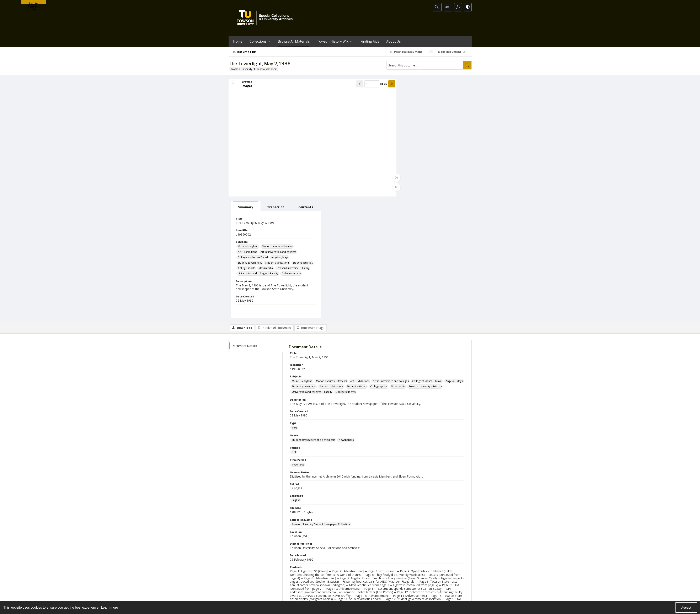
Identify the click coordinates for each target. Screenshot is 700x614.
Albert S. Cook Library (327, 596)
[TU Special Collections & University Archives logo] (266, 18)
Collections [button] (260, 41)
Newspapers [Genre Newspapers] (346, 319)
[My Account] (457, 7)
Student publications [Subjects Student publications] (439, 142)
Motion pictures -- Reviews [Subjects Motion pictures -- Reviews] (439, 125)
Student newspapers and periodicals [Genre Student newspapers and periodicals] (314, 319)
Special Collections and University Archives (420, 596)
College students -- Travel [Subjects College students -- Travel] (415, 136)
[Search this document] (425, 65)
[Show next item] (386, 84)
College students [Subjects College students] (454, 158)
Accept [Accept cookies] (686, 608)
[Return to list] (247, 52)
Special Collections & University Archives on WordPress (387, 579)
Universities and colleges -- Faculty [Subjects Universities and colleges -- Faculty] (420, 158)
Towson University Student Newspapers (254, 69)
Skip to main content (33, 3)
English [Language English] (296, 379)
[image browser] (244, 84)
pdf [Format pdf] (294, 331)
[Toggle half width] (391, 187)
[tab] (406, 85)
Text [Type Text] (294, 306)
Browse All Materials (294, 41)
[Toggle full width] (391, 178)
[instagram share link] (358, 571)
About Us (394, 41)
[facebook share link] (367, 571)
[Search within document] (467, 65)
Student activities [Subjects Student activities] (410, 147)
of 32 (378, 84)
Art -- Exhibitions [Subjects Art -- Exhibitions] (410, 131)
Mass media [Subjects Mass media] (451, 147)
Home (238, 41)
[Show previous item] (354, 84)
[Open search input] (436, 7)
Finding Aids (370, 41)
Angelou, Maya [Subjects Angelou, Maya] (442, 136)
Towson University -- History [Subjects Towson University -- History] (416, 152)
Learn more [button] (109, 607)
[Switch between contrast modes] (467, 7)
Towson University (239, 596)
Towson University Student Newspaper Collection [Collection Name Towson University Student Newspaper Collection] (321, 403)
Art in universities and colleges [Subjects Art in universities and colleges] (440, 131)
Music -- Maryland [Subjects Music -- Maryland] (410, 125)
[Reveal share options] (447, 7)
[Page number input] (366, 84)
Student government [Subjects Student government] (412, 142)
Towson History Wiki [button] (335, 41)
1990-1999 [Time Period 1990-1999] (298, 343)
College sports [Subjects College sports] (432, 147)
